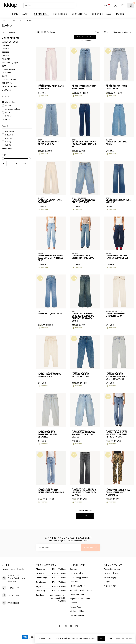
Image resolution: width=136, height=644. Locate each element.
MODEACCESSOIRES (11, 86)
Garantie (74, 603)
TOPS (4, 76)
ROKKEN (6, 49)
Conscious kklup (77, 615)
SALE (109, 14)
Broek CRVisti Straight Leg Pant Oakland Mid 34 (85, 144)
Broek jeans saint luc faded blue (84, 87)
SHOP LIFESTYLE (79, 14)
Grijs (9, 138)
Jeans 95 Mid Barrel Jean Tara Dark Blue (117, 257)
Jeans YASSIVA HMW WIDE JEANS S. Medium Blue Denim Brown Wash (83, 317)
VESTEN (5, 56)
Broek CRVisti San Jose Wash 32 (118, 201)
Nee (111, 638)
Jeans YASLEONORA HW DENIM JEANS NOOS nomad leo (118, 493)
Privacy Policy (76, 607)
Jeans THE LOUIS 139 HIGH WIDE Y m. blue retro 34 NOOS (116, 434)
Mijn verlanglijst (111, 577)
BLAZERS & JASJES (10, 62)
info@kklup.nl (13, 603)
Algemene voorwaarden (80, 598)
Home (15, 14)
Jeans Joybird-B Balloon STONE (80, 375)
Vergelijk (107, 582)
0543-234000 (13, 588)
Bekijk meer (7, 119)
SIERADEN (6, 90)
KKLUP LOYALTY (77, 586)
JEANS (30, 20)
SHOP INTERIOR (60, 14)
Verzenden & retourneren (81, 590)
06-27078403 (13, 595)
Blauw (10, 135)
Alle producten (110, 586)
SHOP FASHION (40, 14)
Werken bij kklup (77, 611)
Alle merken (10, 102)
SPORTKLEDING (9, 69)
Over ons (74, 582)
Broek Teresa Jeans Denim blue (116, 87)
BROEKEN (6, 73)
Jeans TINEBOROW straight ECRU (115, 315)
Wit (8, 145)
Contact (73, 569)
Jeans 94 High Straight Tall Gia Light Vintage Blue (51, 258)
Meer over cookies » (124, 638)
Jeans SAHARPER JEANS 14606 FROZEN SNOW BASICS (84, 434)
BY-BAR (9, 116)
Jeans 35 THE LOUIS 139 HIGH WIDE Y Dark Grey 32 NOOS (84, 493)
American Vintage (13, 109)
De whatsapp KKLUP (79, 577)
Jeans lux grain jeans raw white (50, 201)
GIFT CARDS (97, 14)
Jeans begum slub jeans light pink (51, 87)
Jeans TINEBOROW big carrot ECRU (49, 375)
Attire (8, 112)
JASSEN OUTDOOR (10, 42)
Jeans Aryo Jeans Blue (50, 314)
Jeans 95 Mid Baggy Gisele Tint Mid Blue (83, 257)
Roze (9, 142)
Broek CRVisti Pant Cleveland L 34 (48, 143)
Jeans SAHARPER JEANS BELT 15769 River (84, 201)
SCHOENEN (7, 83)
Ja (101, 638)
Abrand (8, 105)
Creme (9, 131)
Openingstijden (76, 573)
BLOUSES (6, 59)
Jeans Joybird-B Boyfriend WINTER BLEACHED (48, 434)
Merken (120, 14)
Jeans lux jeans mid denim (117, 143)
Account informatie (112, 569)
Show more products (85, 37)
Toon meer (85, 516)
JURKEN (5, 45)
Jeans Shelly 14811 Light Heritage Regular (51, 491)
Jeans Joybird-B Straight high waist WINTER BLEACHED (117, 376)
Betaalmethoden (77, 594)
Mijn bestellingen (111, 573)
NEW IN (25, 14)
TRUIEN (5, 52)
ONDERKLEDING (9, 80)
